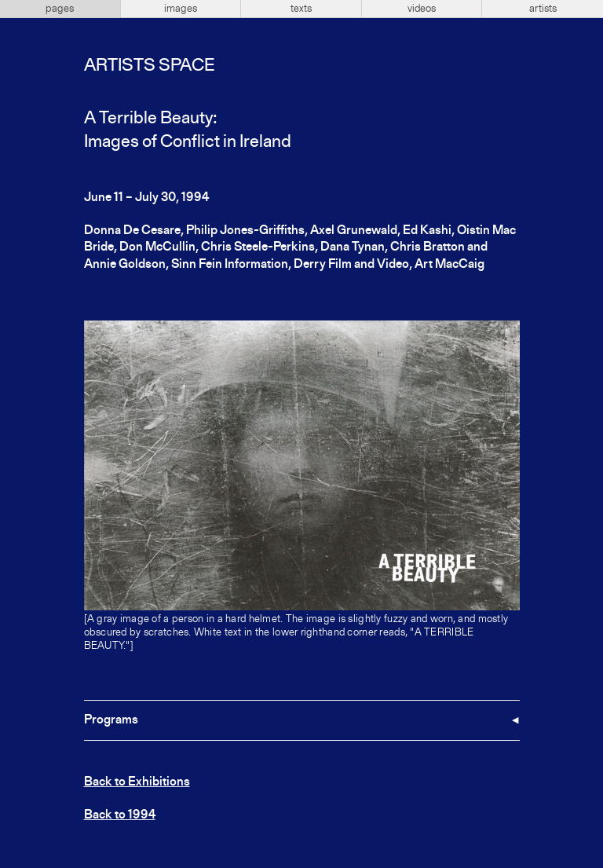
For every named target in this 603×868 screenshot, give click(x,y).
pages (60, 9)
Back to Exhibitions (137, 782)
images (181, 9)
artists (543, 9)
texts (301, 9)
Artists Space (149, 66)
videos (422, 9)
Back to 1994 (120, 815)
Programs (111, 720)
